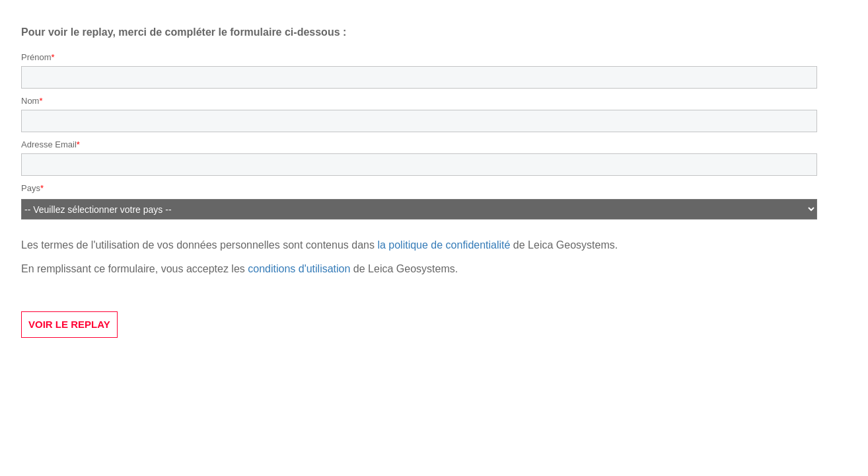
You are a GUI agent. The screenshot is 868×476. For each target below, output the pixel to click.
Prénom (36, 57)
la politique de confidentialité (444, 245)
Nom (30, 101)
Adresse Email (49, 144)
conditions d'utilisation (299, 269)
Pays (31, 188)
